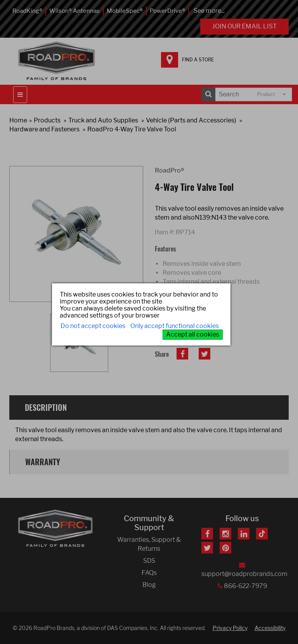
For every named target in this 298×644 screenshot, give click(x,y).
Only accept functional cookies (175, 326)
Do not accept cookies (93, 326)
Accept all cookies (193, 334)
